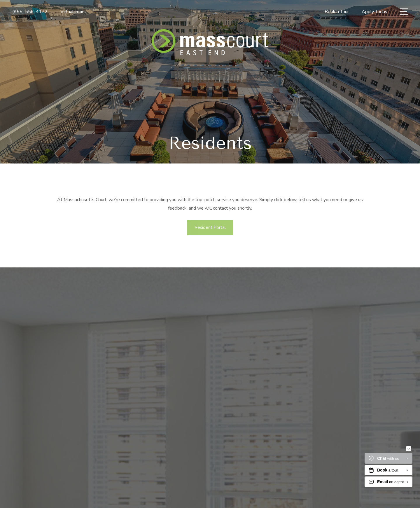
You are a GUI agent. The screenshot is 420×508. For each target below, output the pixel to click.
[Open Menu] (404, 12)
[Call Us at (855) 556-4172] (30, 12)
